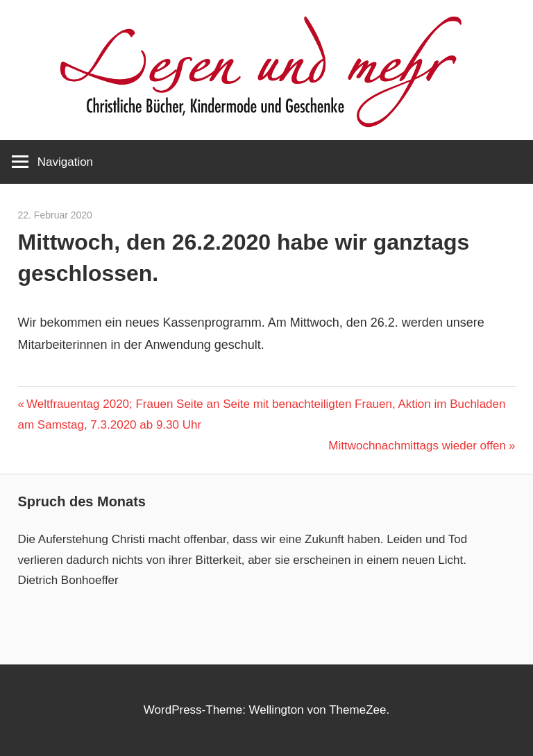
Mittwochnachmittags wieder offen (417, 446)
